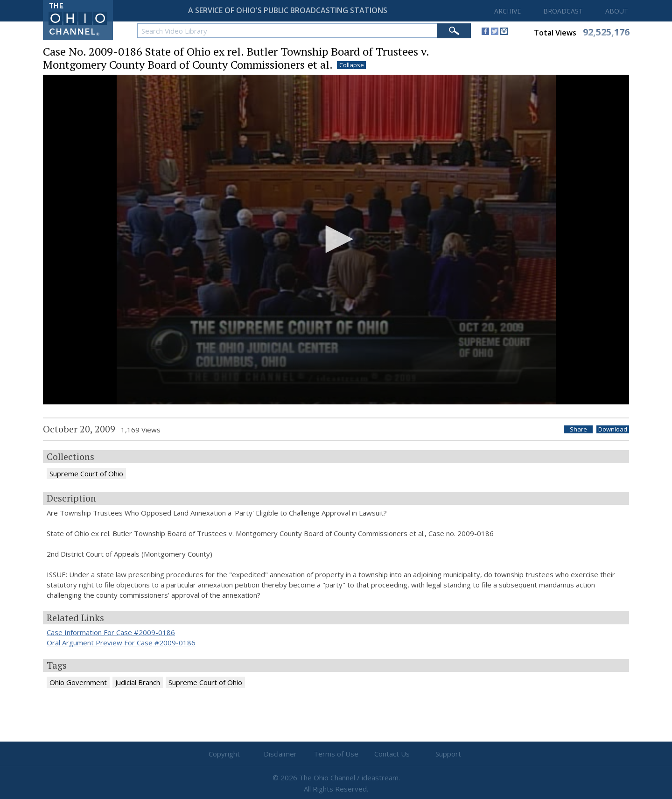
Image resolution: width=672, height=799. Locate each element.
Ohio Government (78, 682)
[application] (336, 240)
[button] (336, 239)
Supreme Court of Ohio (86, 474)
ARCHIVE (507, 11)
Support (448, 754)
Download (613, 429)
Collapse (352, 65)
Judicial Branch (138, 682)
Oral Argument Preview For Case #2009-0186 (121, 643)
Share (578, 429)
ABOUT (617, 11)
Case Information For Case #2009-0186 (111, 632)
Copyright (224, 754)
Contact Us (392, 754)
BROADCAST (563, 11)
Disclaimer (280, 754)
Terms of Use (336, 754)
